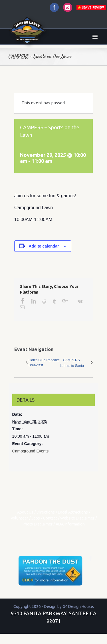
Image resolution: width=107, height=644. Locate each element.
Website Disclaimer (77, 518)
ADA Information (70, 524)
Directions (46, 512)
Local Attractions (73, 512)
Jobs (36, 518)
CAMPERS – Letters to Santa (72, 363)
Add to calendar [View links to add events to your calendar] (44, 246)
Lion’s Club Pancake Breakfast (44, 363)
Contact (50, 518)
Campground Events (31, 451)
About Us (25, 512)
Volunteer (19, 518)
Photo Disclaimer (38, 524)
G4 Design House (78, 606)
